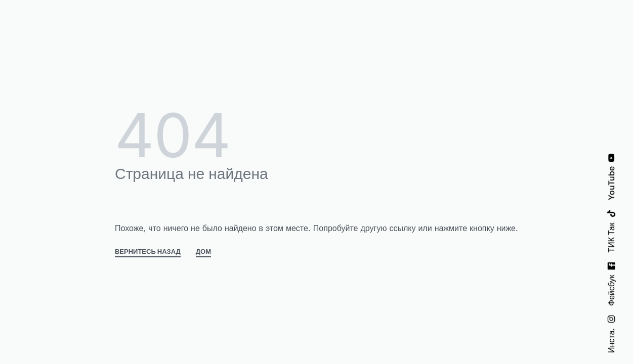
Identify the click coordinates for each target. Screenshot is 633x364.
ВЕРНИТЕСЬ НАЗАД (148, 252)
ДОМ (203, 252)
